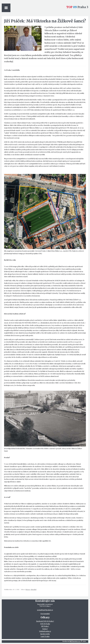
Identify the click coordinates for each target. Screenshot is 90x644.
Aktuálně (34, 590)
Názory (28, 590)
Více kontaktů (45, 614)
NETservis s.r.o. (75, 641)
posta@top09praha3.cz (45, 610)
